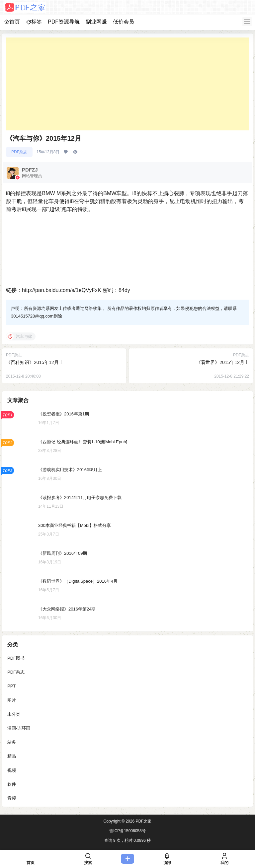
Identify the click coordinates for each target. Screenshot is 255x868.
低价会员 (124, 22)
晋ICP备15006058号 (127, 831)
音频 (12, 798)
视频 (12, 770)
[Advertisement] (127, 84)
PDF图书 (16, 658)
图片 (12, 700)
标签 (34, 22)
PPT (11, 686)
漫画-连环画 (19, 728)
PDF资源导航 (64, 22)
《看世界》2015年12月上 (223, 362)
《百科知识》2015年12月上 (35, 362)
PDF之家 (143, 821)
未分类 (14, 714)
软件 (12, 784)
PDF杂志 (19, 152)
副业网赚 (96, 22)
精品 (12, 756)
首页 (12, 22)
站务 (12, 742)
